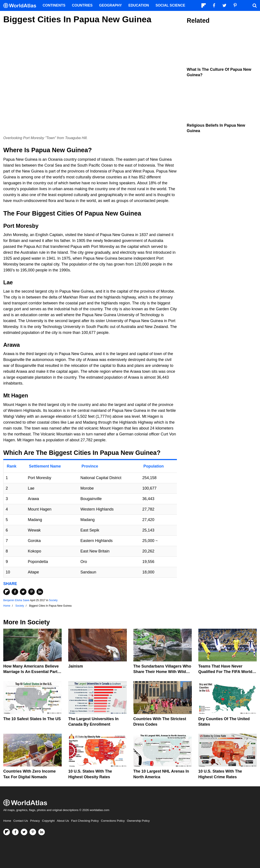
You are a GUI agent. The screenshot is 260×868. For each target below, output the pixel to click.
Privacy (35, 821)
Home (7, 821)
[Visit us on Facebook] (15, 832)
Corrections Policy (113, 821)
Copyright (48, 821)
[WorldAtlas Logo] (21, 6)
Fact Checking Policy (85, 821)
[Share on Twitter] (23, 592)
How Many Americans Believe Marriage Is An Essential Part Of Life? (31, 672)
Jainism (76, 666)
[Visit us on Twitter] (24, 832)
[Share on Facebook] (15, 592)
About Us (63, 821)
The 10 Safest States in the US (32, 719)
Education (139, 5)
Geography (110, 5)
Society (53, 600)
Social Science (170, 5)
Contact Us (21, 821)
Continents (54, 5)
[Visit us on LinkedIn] (42, 832)
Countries (82, 5)
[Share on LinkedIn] (40, 592)
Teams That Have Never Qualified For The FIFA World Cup (225, 672)
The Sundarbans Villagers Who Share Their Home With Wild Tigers (162, 672)
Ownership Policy (138, 821)
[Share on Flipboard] (7, 592)
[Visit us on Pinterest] (33, 832)
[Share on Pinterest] (31, 592)
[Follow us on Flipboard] (7, 832)
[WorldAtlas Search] (255, 5)
